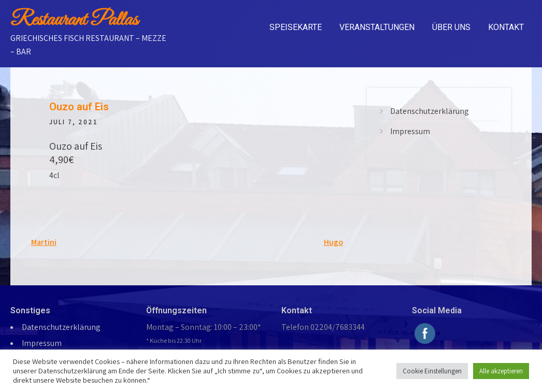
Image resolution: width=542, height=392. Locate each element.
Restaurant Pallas (74, 20)
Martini (44, 242)
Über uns (451, 27)
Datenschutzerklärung (430, 111)
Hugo (333, 242)
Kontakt (506, 27)
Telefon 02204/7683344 (323, 327)
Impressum (410, 131)
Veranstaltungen (377, 27)
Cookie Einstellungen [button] (432, 371)
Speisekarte (296, 27)
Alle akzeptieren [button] (501, 371)
